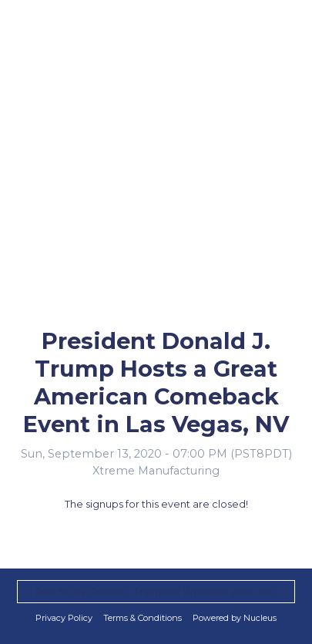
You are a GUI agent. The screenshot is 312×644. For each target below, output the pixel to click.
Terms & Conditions (143, 618)
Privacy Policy (64, 618)
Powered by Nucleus (235, 618)
